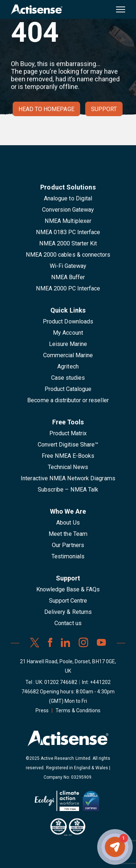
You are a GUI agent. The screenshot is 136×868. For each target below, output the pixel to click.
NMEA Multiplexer (68, 221)
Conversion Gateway (68, 210)
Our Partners (68, 545)
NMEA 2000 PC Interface (68, 288)
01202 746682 (61, 682)
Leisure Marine (68, 344)
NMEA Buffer (68, 277)
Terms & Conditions (78, 710)
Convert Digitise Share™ (68, 445)
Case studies (68, 378)
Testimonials (68, 556)
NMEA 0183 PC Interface (68, 232)
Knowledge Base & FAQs (68, 589)
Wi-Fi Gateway (68, 266)
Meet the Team (68, 534)
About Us (68, 523)
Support (104, 109)
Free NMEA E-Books (68, 456)
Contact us (68, 623)
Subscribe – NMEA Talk (68, 490)
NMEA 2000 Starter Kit (68, 243)
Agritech (68, 366)
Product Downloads (68, 321)
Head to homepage (46, 109)
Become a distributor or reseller (68, 400)
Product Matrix (68, 433)
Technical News (68, 467)
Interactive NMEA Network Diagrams (68, 478)
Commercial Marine (68, 355)
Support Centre (68, 601)
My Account (68, 333)
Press (42, 710)
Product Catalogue (68, 389)
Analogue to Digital (68, 198)
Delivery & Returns (68, 612)
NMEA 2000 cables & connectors (68, 255)
